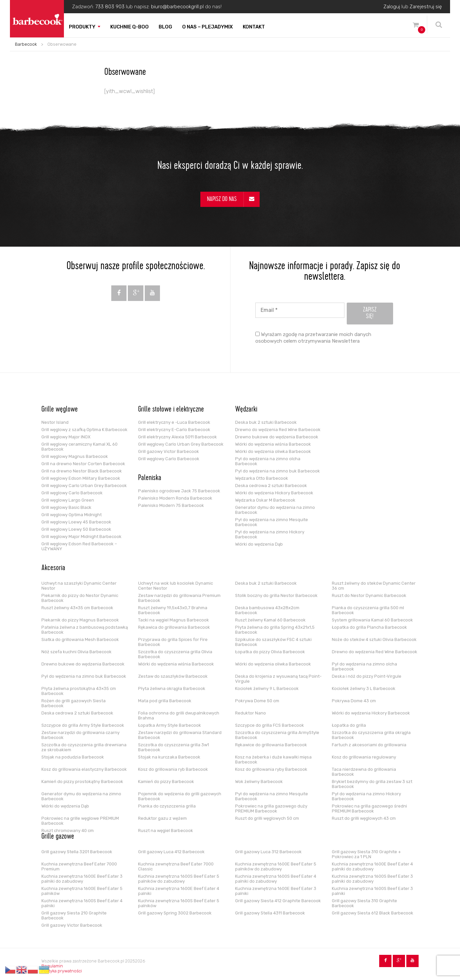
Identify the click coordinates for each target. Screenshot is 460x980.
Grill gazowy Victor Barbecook (169, 451)
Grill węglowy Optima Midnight (72, 515)
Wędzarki (246, 410)
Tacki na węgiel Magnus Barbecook (174, 620)
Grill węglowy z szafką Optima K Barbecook (84, 430)
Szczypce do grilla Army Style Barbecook (83, 725)
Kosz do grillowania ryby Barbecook (271, 769)
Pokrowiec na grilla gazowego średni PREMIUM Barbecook (369, 808)
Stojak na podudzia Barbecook (73, 757)
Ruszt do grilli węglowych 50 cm (267, 818)
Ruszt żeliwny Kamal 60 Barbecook (270, 620)
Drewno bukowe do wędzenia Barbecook (277, 437)
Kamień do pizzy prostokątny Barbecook (82, 782)
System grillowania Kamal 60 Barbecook (372, 620)
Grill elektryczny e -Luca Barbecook (174, 422)
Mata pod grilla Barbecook (165, 701)
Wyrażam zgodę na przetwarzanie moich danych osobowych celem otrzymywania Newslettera (313, 338)
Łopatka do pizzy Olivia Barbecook (270, 652)
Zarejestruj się (426, 7)
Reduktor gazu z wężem (162, 818)
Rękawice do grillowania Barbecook (271, 745)
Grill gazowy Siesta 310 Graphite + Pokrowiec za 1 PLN (366, 854)
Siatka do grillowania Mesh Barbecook (80, 639)
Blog (165, 27)
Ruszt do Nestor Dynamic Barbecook (369, 595)
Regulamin (52, 966)
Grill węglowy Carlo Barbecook (72, 493)
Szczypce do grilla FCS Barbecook (270, 725)
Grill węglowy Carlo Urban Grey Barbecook (84, 486)
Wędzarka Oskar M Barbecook (265, 500)
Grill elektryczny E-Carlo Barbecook (174, 430)
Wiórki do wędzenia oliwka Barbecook (273, 451)
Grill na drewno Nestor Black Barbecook (82, 471)
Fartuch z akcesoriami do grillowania (369, 745)
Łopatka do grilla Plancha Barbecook (369, 627)
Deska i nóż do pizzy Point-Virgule (367, 676)
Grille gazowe (58, 837)
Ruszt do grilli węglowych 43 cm (364, 818)
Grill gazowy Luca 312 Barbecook (268, 852)
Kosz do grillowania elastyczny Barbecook (84, 769)
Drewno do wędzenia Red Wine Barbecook (278, 430)
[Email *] (300, 310)
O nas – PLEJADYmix (207, 27)
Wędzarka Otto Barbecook (262, 478)
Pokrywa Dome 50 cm (257, 701)
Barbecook (26, 44)
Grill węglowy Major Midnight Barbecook (81, 537)
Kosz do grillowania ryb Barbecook (173, 769)
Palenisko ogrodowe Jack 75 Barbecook (179, 491)
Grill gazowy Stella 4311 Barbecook (270, 913)
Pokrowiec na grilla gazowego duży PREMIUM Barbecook (271, 808)
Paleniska (150, 478)
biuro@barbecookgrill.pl (177, 7)
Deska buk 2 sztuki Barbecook (266, 422)
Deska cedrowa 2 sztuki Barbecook (271, 486)
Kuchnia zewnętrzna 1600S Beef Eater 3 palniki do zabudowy (372, 879)
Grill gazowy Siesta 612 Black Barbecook (373, 913)
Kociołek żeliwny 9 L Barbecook (267, 688)
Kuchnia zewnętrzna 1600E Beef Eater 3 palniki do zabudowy (82, 879)
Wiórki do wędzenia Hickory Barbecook (274, 493)
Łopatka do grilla (349, 725)
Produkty (82, 27)
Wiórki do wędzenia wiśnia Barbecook (273, 444)
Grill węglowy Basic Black (66, 507)
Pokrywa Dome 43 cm (354, 701)
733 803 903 (110, 7)
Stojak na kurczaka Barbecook (169, 757)
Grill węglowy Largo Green (68, 500)
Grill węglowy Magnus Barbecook (75, 456)
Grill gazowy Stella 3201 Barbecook (77, 852)
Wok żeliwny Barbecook (259, 782)
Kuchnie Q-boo (129, 27)
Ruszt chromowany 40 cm (68, 831)
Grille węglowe (60, 410)
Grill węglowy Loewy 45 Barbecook (76, 522)
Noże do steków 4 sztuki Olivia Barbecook (374, 639)
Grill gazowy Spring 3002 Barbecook (175, 913)
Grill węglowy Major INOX (66, 437)
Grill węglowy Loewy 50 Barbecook (76, 529)
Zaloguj (392, 7)
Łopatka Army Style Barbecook (170, 725)
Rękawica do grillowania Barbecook (174, 627)
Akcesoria (53, 568)
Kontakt (254, 27)
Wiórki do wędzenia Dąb (259, 544)
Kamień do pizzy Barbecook (166, 782)
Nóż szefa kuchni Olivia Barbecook (77, 652)
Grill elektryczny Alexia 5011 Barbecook (178, 437)
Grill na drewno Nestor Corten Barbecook (83, 464)
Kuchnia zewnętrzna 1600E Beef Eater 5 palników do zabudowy (276, 866)
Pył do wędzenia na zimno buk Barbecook (278, 471)
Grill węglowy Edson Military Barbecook (81, 478)
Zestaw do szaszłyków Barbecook (173, 676)
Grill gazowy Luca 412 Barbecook (171, 852)
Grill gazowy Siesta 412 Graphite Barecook (278, 901)
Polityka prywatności (62, 971)
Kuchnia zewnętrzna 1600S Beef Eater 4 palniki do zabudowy (276, 879)
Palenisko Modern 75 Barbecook (171, 505)
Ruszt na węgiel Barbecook (166, 831)
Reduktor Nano (251, 713)
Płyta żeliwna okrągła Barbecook (172, 688)
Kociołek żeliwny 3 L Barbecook (364, 688)
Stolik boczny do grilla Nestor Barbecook (276, 595)
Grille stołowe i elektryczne (171, 410)
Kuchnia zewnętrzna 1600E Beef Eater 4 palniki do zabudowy (372, 866)
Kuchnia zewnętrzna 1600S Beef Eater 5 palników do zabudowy (179, 879)
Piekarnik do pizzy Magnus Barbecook (80, 620)
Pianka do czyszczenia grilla (167, 806)
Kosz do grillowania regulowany (364, 757)
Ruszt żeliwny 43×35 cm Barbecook (77, 608)
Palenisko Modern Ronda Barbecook (175, 498)
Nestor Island (55, 422)
